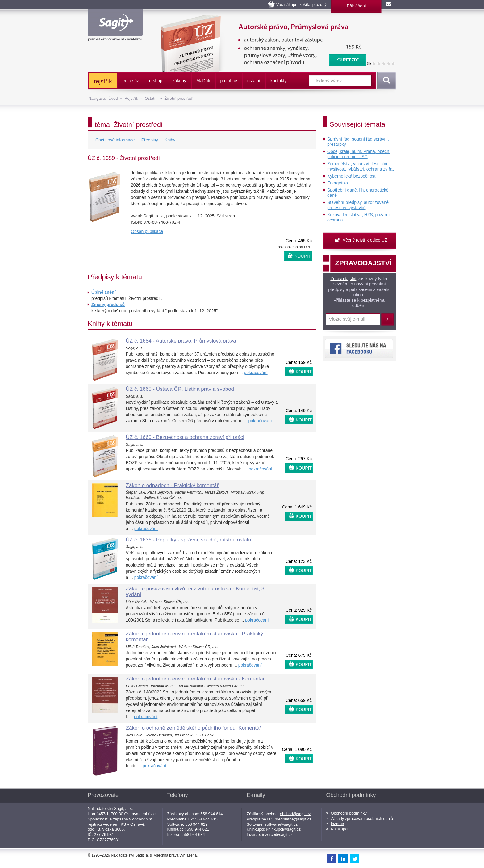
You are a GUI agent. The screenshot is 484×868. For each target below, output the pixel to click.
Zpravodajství (343, 279)
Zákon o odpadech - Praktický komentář (172, 485)
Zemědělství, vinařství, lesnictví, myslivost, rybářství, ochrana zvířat (361, 166)
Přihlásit (387, 319)
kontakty (278, 81)
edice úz (131, 81)
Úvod (113, 98)
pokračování (256, 373)
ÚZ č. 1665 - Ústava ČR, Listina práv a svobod (180, 389)
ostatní (254, 81)
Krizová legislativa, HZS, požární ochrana (358, 217)
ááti (203, 81)
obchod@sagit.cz (295, 814)
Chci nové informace (115, 140)
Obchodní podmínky (349, 813)
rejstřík (103, 81)
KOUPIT (302, 256)
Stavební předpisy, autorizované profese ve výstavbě (358, 205)
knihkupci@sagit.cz (284, 829)
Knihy (170, 140)
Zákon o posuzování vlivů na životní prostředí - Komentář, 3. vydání (196, 592)
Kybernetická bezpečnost (351, 176)
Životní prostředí (179, 98)
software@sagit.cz (281, 824)
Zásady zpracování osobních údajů (362, 818)
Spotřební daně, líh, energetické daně (358, 193)
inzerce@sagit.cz (277, 834)
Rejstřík (131, 98)
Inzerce (338, 824)
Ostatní (151, 98)
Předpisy (150, 140)
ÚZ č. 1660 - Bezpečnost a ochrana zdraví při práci (185, 437)
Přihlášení (356, 6)
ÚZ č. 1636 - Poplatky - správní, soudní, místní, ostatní (189, 540)
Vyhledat (386, 81)
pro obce (229, 81)
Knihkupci (340, 829)
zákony (179, 81)
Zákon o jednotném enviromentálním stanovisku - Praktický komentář (195, 637)
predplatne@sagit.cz (293, 819)
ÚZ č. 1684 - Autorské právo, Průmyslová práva (181, 341)
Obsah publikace (147, 231)
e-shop (156, 81)
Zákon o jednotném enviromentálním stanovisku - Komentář (195, 679)
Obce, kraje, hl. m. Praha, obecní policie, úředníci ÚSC (359, 154)
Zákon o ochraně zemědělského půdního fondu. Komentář (194, 728)
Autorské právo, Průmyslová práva (260, 19)
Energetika (338, 183)
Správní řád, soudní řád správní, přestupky (358, 142)
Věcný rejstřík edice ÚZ (365, 240)
